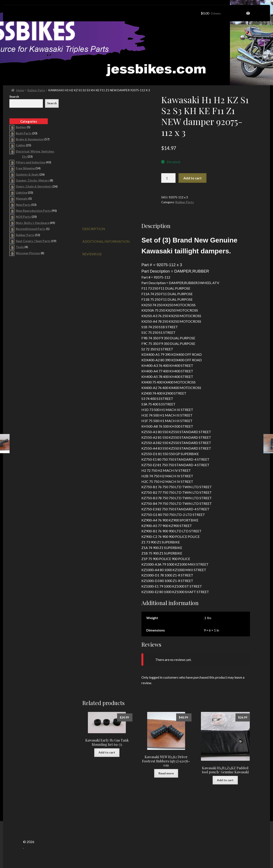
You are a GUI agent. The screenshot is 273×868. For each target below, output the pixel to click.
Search (14, 97)
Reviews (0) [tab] (92, 254)
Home (20, 90)
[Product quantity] (168, 178)
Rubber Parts (36, 90)
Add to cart (192, 178)
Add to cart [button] (107, 752)
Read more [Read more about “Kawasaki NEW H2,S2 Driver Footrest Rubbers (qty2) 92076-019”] (166, 773)
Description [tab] (94, 229)
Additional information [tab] (106, 241)
